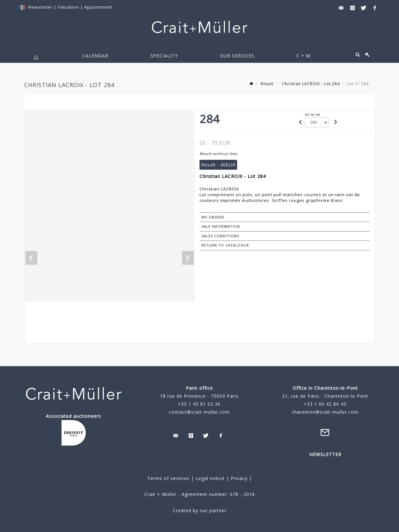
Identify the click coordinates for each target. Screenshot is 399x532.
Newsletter (40, 7)
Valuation (68, 7)
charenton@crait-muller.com (325, 412)
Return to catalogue (225, 245)
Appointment (98, 7)
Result (267, 84)
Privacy (238, 478)
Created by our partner (200, 510)
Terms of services (168, 478)
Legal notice (210, 478)
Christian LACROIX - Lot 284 (310, 84)
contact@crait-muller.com (199, 412)
